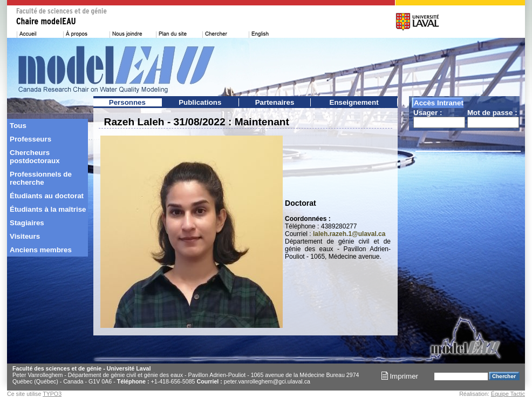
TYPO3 (52, 394)
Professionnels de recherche (41, 178)
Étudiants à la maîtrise (48, 209)
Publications (200, 102)
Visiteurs (25, 236)
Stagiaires (27, 223)
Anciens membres (41, 250)
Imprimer (400, 376)
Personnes (127, 102)
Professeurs (30, 139)
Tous (18, 126)
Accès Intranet (439, 103)
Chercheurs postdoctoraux (35, 157)
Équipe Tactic (508, 394)
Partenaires (275, 102)
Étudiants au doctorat (47, 196)
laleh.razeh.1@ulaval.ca (349, 234)
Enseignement (354, 102)
